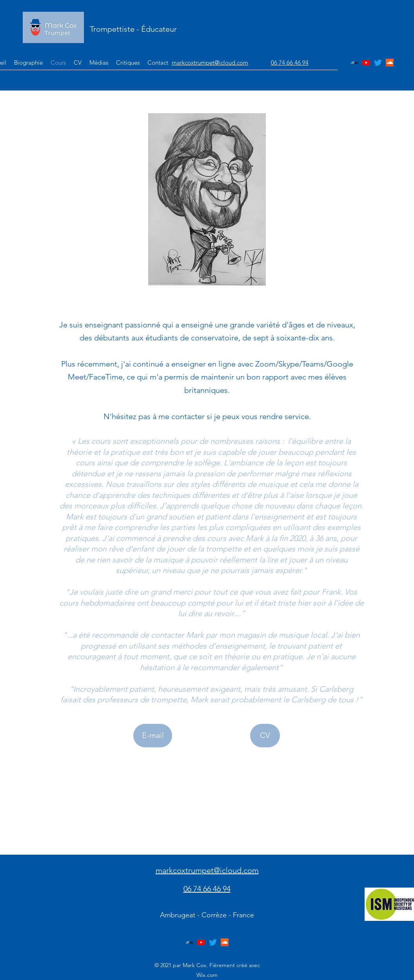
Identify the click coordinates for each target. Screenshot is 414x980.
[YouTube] (366, 63)
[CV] (265, 736)
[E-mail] (153, 736)
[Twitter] (378, 63)
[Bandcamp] (354, 63)
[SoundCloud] (390, 63)
